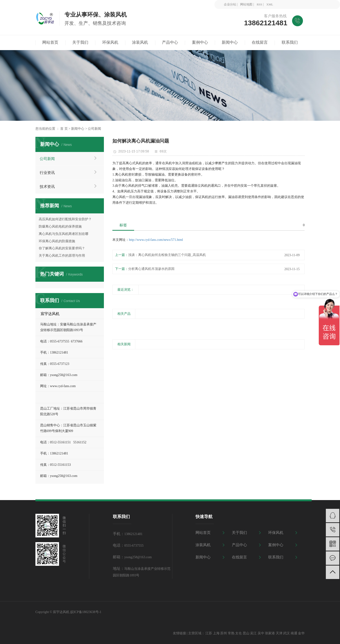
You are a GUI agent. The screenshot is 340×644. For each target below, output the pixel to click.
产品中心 (239, 545)
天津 (279, 633)
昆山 (246, 633)
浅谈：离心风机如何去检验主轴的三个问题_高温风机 (167, 255)
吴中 (261, 633)
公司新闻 (94, 129)
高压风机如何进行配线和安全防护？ (65, 219)
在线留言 (239, 557)
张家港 (270, 633)
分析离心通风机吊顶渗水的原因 (151, 269)
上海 (216, 633)
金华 (301, 633)
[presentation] (115, 325)
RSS (259, 4)
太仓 (238, 633)
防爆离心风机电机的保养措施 (60, 227)
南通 (294, 633)
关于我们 (239, 533)
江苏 (209, 633)
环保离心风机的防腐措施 (57, 241)
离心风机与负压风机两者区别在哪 (64, 234)
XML (270, 4)
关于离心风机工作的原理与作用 (62, 256)
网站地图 (246, 4)
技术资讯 (47, 187)
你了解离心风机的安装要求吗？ (62, 248)
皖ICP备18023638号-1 (86, 612)
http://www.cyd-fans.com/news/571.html (156, 240)
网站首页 (203, 533)
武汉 (286, 633)
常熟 (231, 633)
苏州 (224, 633)
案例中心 (276, 545)
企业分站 (230, 4)
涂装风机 (203, 545)
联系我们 (276, 557)
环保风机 (276, 533)
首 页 (64, 129)
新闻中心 (78, 129)
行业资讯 (47, 173)
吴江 (253, 633)
